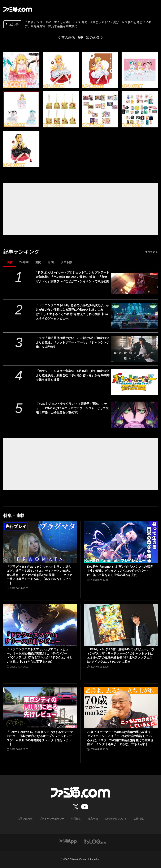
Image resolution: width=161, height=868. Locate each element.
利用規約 (76, 819)
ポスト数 (66, 262)
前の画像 (68, 37)
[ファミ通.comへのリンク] (18, 9)
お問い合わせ (25, 819)
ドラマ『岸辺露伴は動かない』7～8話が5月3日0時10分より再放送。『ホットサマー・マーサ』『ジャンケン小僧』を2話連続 (73, 342)
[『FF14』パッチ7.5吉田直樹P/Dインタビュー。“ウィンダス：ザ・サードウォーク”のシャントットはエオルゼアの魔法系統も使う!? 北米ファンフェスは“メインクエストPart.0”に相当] (121, 625)
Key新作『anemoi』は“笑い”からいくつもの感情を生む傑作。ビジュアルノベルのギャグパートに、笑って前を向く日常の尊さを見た (120, 571)
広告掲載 (139, 819)
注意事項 (93, 819)
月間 (51, 262)
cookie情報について (116, 819)
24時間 (24, 262)
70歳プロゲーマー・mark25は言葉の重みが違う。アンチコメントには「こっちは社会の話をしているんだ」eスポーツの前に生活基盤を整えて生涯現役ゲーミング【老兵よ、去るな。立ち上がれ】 (120, 738)
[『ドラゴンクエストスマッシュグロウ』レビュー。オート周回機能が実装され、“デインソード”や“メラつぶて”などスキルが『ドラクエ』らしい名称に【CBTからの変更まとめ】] (40, 625)
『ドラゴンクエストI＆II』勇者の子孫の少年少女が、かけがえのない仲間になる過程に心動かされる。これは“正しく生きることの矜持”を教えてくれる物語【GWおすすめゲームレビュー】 (72, 312)
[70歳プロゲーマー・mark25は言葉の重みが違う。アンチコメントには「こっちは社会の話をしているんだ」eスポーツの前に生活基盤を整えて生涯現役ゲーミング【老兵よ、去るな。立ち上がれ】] (121, 708)
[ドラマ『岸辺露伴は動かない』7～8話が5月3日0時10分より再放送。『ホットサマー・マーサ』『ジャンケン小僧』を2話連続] (134, 349)
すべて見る (151, 252)
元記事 (12, 25)
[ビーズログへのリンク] (95, 841)
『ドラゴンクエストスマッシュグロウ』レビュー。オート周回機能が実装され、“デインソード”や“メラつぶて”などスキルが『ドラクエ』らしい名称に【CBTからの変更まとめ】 (40, 655)
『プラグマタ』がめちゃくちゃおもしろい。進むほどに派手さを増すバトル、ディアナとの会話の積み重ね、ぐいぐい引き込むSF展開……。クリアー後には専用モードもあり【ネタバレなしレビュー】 (39, 575)
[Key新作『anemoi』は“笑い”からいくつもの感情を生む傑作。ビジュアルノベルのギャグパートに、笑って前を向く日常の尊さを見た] (121, 542)
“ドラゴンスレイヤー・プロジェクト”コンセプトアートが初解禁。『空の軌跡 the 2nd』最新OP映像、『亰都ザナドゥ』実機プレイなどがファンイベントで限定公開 (73, 277)
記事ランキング (21, 252)
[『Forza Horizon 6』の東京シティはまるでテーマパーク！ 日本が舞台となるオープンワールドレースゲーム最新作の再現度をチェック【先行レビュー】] (40, 708)
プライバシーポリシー (52, 819)
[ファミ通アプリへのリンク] (68, 841)
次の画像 (93, 37)
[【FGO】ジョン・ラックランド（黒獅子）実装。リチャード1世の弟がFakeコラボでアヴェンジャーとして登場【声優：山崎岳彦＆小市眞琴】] (134, 415)
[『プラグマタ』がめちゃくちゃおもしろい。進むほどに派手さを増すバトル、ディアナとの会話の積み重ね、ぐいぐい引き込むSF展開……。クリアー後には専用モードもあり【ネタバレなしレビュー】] (40, 542)
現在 (10, 262)
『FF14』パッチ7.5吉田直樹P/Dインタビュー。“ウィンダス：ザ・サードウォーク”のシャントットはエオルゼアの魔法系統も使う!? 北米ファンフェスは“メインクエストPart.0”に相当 (121, 655)
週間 (38, 262)
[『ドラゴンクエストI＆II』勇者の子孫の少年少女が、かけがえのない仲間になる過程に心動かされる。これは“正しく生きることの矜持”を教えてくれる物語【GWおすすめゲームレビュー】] (134, 316)
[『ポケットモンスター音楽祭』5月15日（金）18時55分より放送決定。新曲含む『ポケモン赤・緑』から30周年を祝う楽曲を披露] (134, 382)
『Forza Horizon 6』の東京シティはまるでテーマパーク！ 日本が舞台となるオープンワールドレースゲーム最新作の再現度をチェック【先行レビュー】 (40, 738)
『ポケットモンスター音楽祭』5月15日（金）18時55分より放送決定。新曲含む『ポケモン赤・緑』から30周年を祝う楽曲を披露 (73, 375)
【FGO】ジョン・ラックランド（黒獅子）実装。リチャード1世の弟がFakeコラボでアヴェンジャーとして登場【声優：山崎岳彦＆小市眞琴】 (72, 408)
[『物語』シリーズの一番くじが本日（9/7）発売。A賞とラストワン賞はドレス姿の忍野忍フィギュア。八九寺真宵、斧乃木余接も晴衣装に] (21, 70)
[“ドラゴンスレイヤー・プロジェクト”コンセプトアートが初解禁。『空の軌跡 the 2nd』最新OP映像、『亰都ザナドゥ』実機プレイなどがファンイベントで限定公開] (134, 283)
